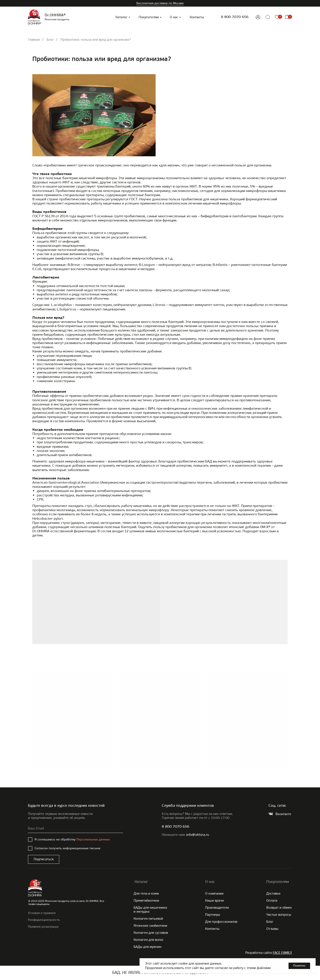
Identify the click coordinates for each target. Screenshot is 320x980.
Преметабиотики (146, 901)
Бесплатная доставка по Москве (160, 3)
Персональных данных (93, 839)
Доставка (273, 893)
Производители (217, 908)
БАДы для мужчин (147, 947)
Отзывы (272, 929)
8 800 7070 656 (235, 17)
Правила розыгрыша (43, 927)
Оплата (272, 901)
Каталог (121, 17)
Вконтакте (283, 814)
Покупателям (149, 17)
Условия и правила (42, 913)
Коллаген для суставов (151, 933)
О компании (214, 893)
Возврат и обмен (279, 908)
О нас (174, 17)
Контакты (197, 17)
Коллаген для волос (149, 940)
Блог (50, 40)
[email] (75, 829)
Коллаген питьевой (148, 919)
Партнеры (213, 915)
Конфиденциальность (44, 920)
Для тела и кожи (146, 893)
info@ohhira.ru (198, 835)
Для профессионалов (221, 922)
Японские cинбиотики (150, 926)
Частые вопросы (279, 915)
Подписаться (44, 859)
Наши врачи (214, 901)
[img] (258, 17)
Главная (34, 40)
